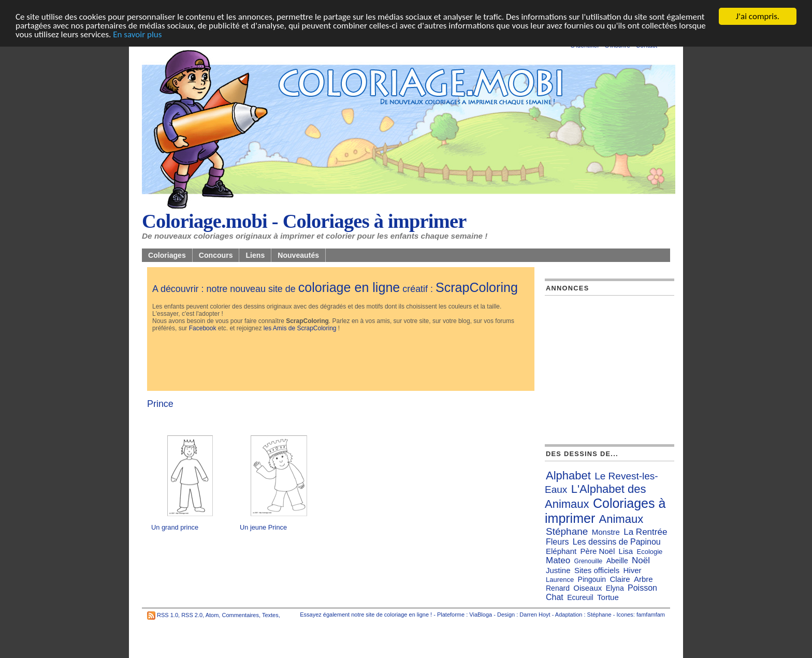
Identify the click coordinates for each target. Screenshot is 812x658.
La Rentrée (645, 532)
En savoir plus (137, 34)
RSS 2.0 (192, 615)
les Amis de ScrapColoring (300, 328)
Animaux (621, 519)
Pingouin (592, 579)
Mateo (558, 560)
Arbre (643, 579)
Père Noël (598, 551)
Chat (555, 597)
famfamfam (651, 615)
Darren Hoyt (535, 615)
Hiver (632, 570)
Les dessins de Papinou (617, 542)
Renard (558, 588)
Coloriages (167, 255)
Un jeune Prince (263, 527)
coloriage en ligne (349, 287)
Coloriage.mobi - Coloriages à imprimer (304, 221)
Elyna (615, 588)
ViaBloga (481, 615)
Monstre (606, 532)
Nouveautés (298, 255)
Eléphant (561, 551)
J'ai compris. (758, 16)
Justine (558, 570)
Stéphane (567, 531)
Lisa (626, 551)
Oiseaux (588, 588)
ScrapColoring (477, 287)
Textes (270, 615)
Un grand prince (175, 527)
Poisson (642, 588)
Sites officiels (597, 570)
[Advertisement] (341, 362)
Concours (216, 255)
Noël (641, 560)
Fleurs (557, 542)
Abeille (617, 561)
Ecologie (649, 552)
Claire (620, 579)
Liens (255, 255)
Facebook (203, 328)
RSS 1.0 (168, 615)
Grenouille (589, 561)
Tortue (608, 597)
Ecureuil (580, 597)
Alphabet (568, 476)
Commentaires (240, 615)
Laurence (560, 580)
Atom (212, 615)
